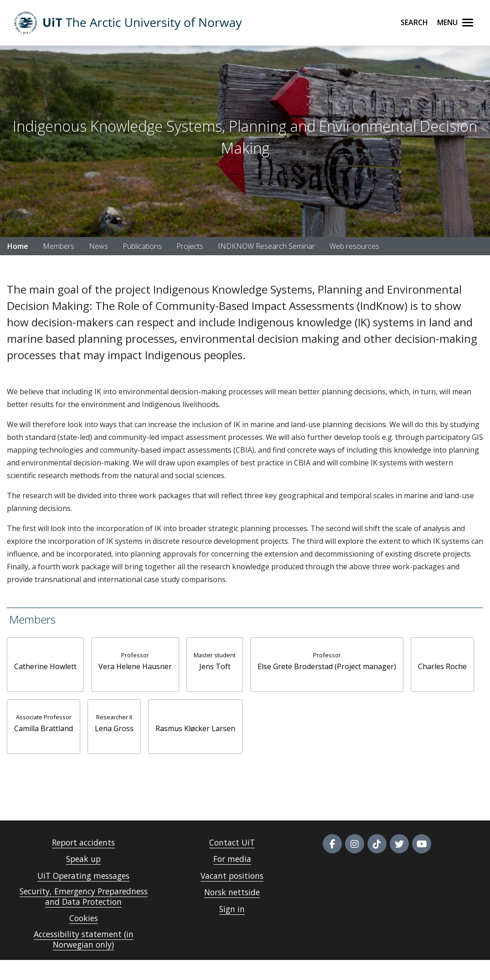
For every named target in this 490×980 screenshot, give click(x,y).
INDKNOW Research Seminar (266, 246)
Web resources (354, 246)
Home (18, 246)
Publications (142, 246)
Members (59, 246)
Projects (190, 246)
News (98, 246)
